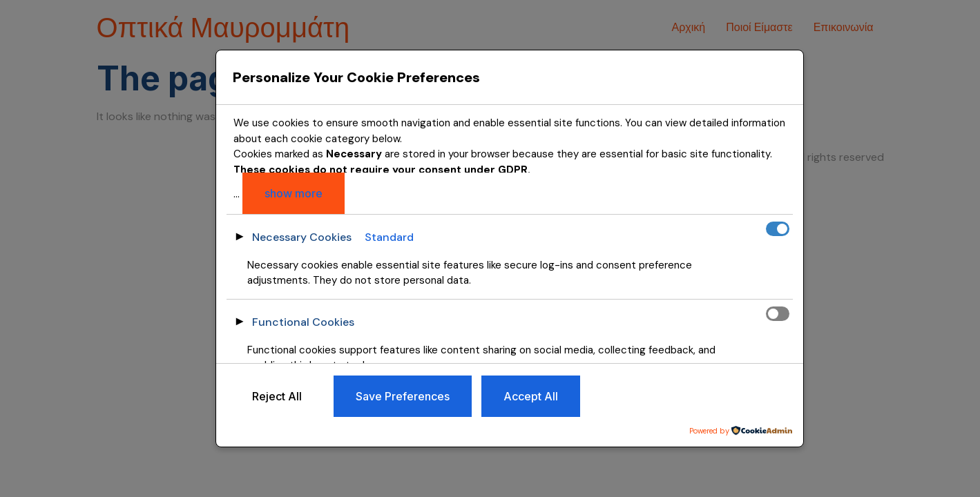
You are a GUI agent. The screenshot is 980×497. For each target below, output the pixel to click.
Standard (389, 237)
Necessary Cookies (302, 237)
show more (294, 193)
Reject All (277, 396)
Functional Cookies (303, 322)
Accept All (531, 396)
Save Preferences (403, 396)
